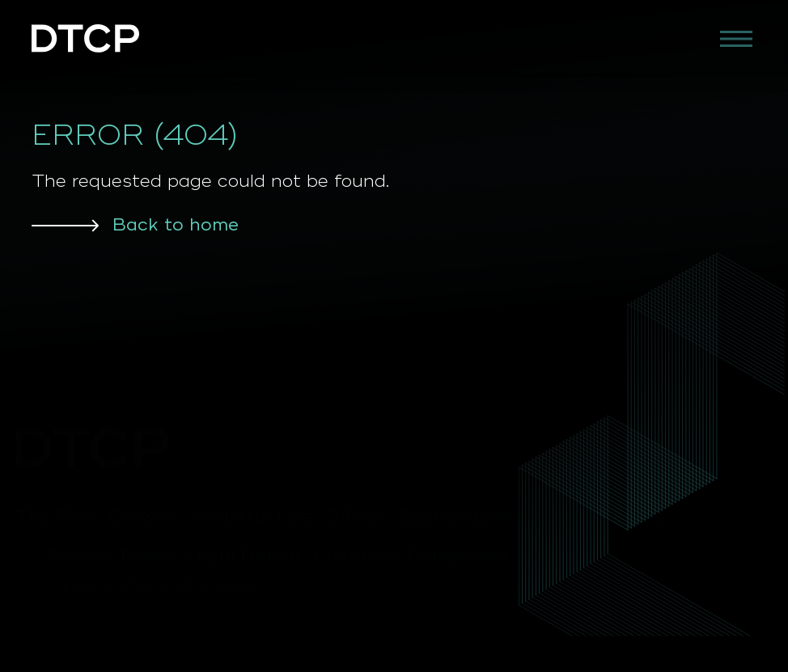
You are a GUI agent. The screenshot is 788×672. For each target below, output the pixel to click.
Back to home (176, 225)
